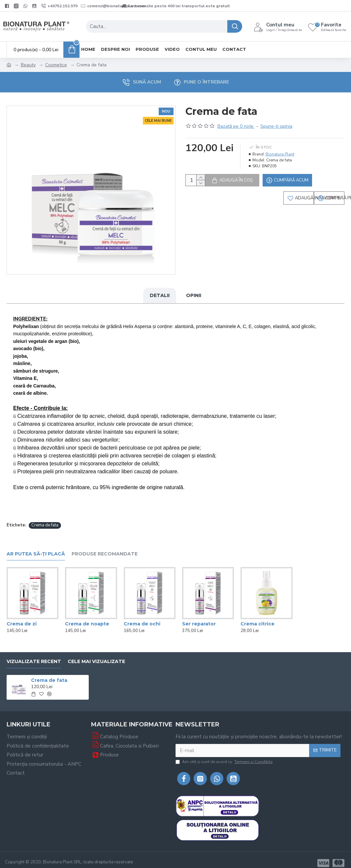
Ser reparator (199, 618)
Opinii (194, 295)
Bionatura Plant (280, 154)
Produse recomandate (105, 548)
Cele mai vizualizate (96, 655)
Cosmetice (56, 65)
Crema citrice (257, 618)
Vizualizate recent (34, 655)
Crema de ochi (142, 618)
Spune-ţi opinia (276, 126)
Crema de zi (22, 618)
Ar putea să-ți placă (36, 548)
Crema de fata (45, 519)
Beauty (28, 65)
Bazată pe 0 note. (236, 126)
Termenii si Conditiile (253, 755)
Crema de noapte (87, 618)
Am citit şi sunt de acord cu (224, 755)
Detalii (160, 295)
